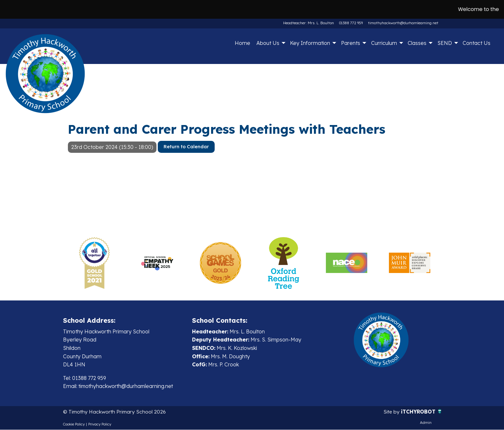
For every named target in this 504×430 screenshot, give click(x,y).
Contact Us (477, 43)
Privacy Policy (100, 424)
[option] (95, 263)
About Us (268, 43)
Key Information (310, 43)
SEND (445, 43)
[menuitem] (242, 43)
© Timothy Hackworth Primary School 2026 (116, 412)
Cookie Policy (74, 424)
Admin (426, 423)
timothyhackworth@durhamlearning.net (403, 23)
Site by (391, 412)
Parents (351, 43)
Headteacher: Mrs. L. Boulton (309, 23)
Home (242, 43)
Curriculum (384, 43)
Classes (417, 43)
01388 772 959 (351, 23)
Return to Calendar (186, 147)
